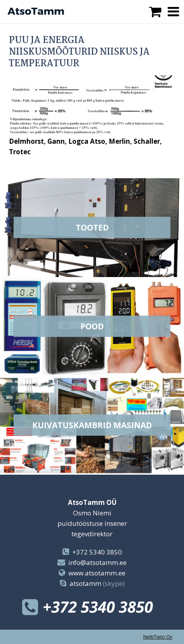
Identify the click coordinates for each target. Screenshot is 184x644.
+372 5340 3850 (97, 552)
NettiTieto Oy (158, 637)
